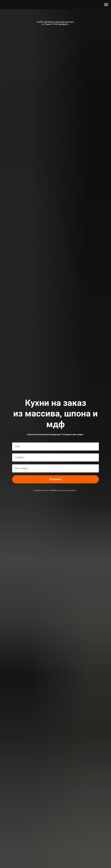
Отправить (55, 479)
